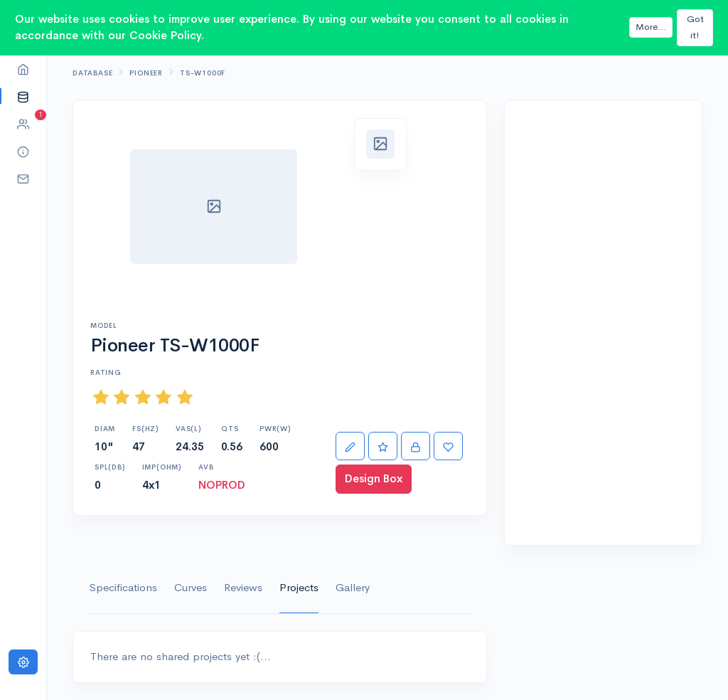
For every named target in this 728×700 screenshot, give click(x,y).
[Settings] (23, 662)
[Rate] (383, 446)
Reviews (243, 587)
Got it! (695, 27)
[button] (23, 96)
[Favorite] (448, 446)
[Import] (416, 446)
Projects (299, 587)
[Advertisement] (603, 323)
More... (651, 27)
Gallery (353, 587)
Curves (191, 587)
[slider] (143, 397)
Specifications (123, 587)
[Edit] (350, 446)
